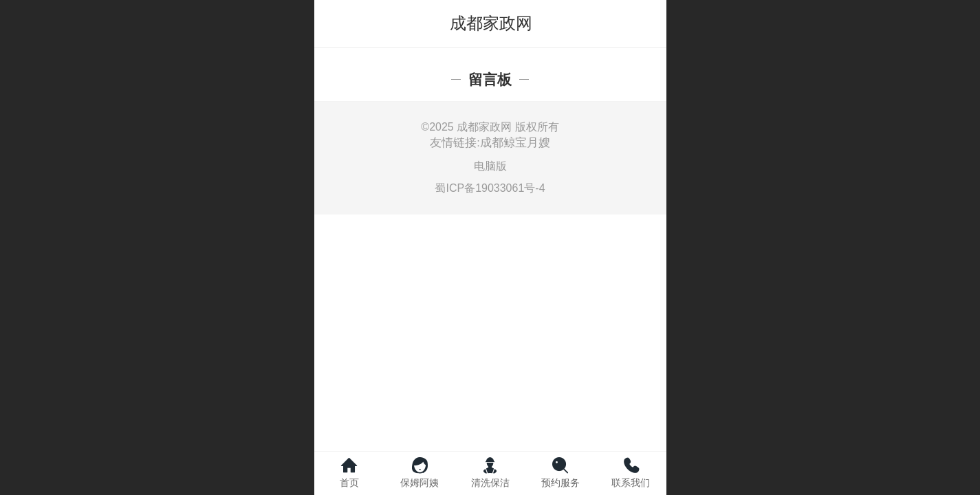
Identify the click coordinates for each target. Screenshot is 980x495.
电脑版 (490, 166)
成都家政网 (491, 23)
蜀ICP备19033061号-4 (490, 188)
